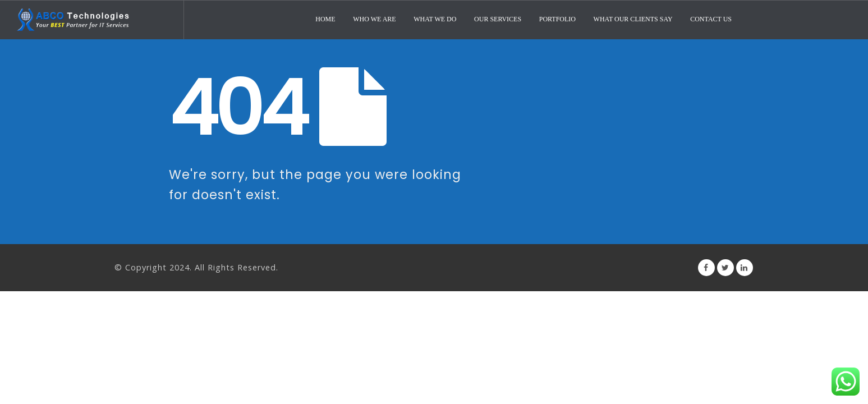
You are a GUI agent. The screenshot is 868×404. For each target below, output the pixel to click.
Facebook (706, 268)
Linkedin (745, 268)
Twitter (725, 268)
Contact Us (711, 19)
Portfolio (557, 19)
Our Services (498, 19)
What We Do (435, 19)
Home (325, 19)
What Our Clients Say (633, 19)
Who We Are (374, 19)
